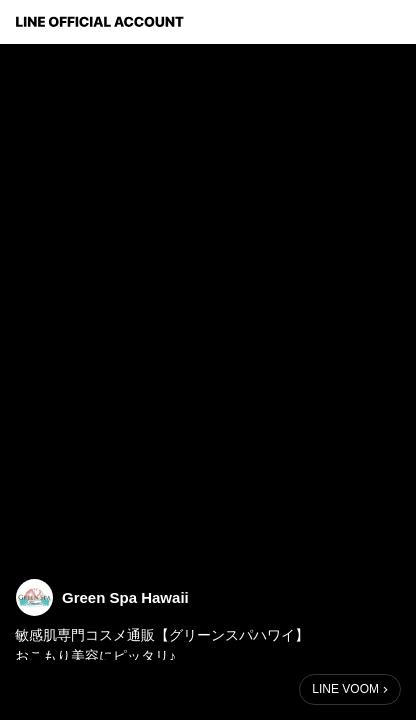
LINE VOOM (345, 689)
